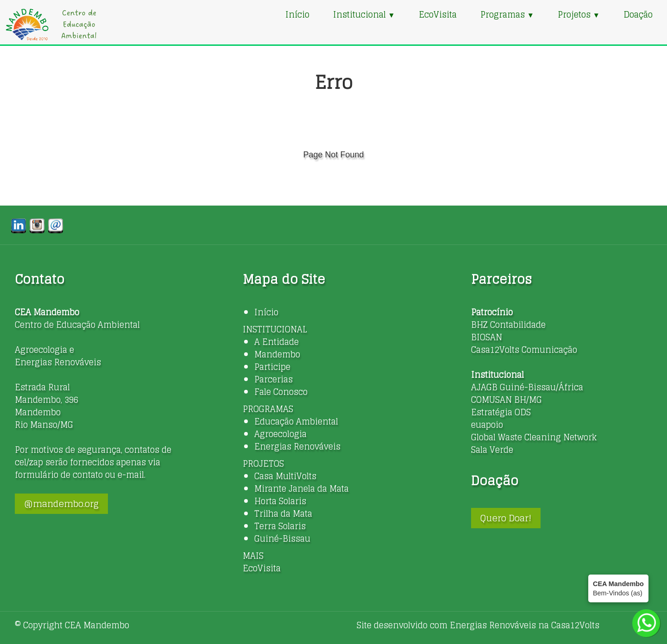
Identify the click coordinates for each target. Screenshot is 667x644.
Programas (507, 14)
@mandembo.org (61, 504)
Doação (638, 14)
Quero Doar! (506, 518)
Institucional (364, 14)
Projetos (579, 14)
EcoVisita (438, 14)
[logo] (51, 24)
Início (297, 14)
